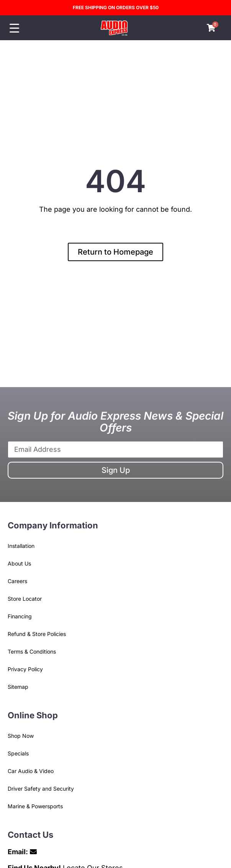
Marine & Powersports (35, 806)
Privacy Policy (25, 669)
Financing (20, 616)
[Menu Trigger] (14, 28)
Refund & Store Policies (37, 634)
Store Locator (25, 599)
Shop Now (21, 736)
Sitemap (18, 687)
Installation (21, 546)
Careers (17, 581)
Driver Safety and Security (41, 789)
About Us (19, 563)
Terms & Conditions (32, 651)
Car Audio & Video (31, 771)
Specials (18, 753)
